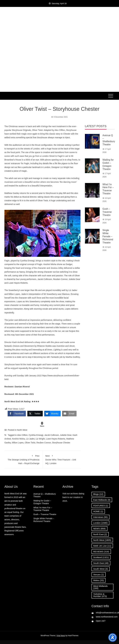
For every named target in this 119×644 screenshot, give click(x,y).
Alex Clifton (22, 435)
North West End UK (59, 25)
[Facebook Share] (17, 414)
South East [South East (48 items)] (101, 563)
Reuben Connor (44, 443)
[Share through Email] (69, 414)
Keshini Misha (18, 439)
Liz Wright (40, 439)
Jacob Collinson (52, 435)
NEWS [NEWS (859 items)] (99, 529)
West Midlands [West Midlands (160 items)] (100, 587)
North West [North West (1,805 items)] (102, 540)
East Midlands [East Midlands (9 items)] (102, 500)
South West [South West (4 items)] (101, 569)
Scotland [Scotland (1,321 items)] (101, 557)
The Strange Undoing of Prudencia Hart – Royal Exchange (23, 459)
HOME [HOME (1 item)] (98, 511)
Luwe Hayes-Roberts (56, 439)
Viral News (61, 636)
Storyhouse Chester (61, 443)
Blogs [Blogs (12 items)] (98, 494)
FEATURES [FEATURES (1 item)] (101, 506)
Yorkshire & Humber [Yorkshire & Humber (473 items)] (100, 595)
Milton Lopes (18, 443)
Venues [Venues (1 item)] (99, 575)
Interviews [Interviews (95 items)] (100, 517)
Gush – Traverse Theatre (107, 212)
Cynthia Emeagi (36, 435)
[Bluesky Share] (52, 414)
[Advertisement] (60, 70)
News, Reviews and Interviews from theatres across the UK (59, 35)
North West (22, 430)
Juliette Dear (66, 435)
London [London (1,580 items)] (100, 523)
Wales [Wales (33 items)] (99, 580)
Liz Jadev (30, 439)
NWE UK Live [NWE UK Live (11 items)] (102, 546)
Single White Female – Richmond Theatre (108, 236)
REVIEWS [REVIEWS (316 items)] (101, 552)
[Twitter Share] (35, 414)
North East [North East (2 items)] (100, 534)
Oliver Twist (30, 443)
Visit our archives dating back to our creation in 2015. (73, 497)
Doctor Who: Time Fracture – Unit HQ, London (61, 459)
